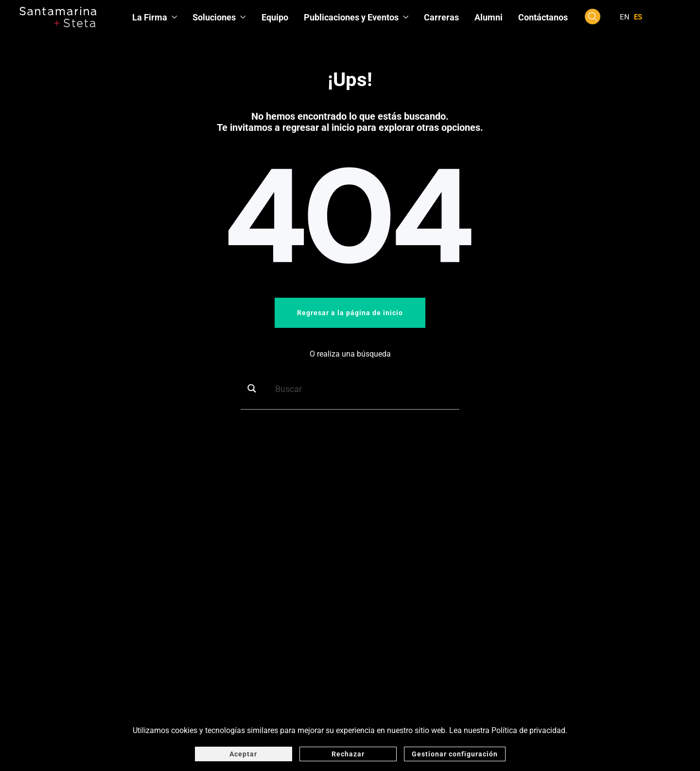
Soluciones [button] (219, 17)
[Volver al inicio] (58, 17)
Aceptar (243, 754)
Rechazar (348, 754)
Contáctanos (543, 17)
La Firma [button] (155, 17)
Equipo (275, 17)
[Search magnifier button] (255, 388)
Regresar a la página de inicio (350, 313)
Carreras (441, 17)
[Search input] (365, 389)
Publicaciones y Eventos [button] (356, 17)
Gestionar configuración (455, 754)
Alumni (489, 17)
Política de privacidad (528, 730)
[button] (593, 16)
